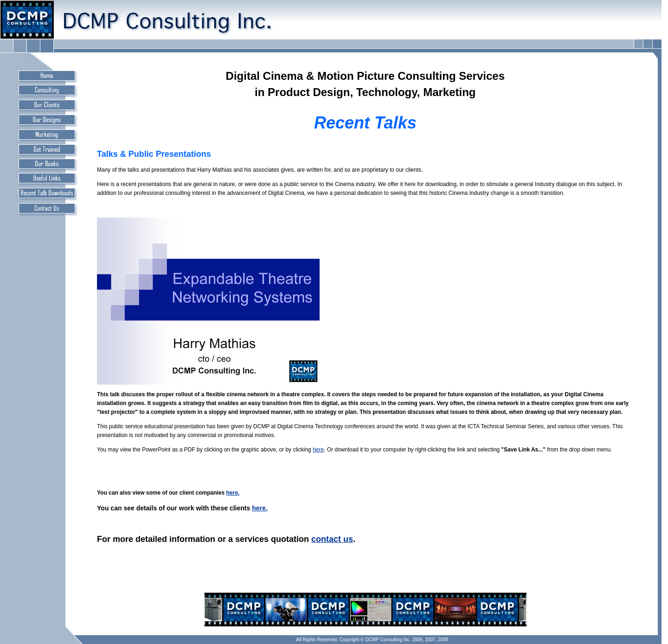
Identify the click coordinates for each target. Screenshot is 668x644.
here (318, 450)
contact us (332, 539)
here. (233, 493)
